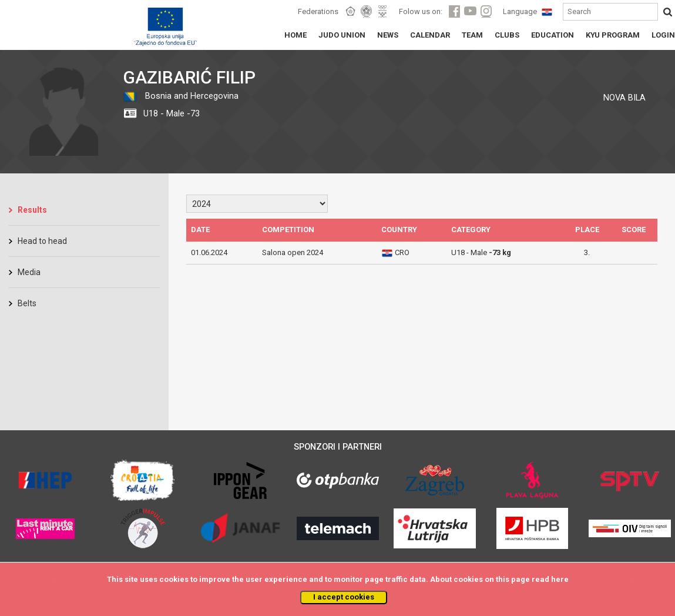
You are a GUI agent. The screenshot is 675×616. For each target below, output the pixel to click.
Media (29, 272)
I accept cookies (344, 597)
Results (32, 210)
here (560, 579)
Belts (27, 303)
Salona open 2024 (293, 252)
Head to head (42, 241)
